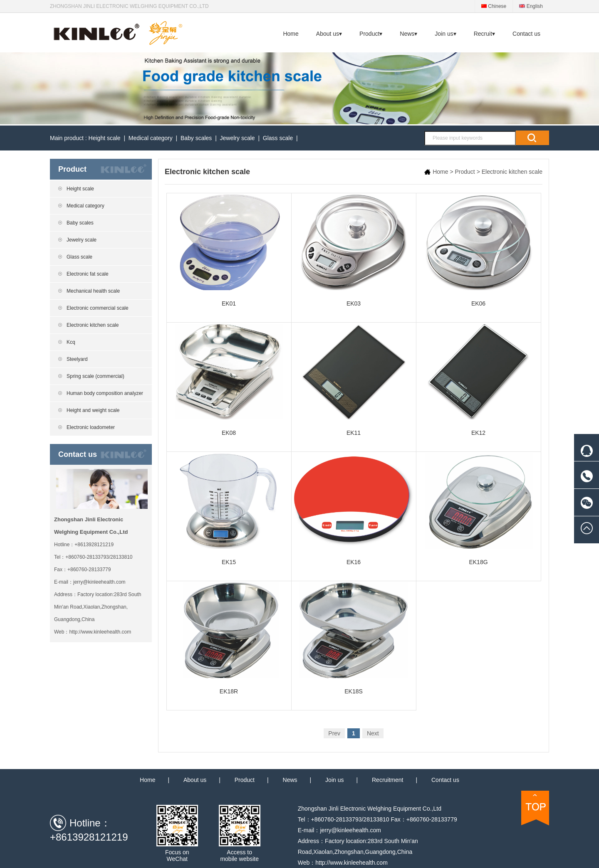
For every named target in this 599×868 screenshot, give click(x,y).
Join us (334, 780)
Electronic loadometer (91, 427)
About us (195, 780)
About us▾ (329, 34)
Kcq (71, 342)
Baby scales (196, 138)
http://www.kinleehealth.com (100, 632)
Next (373, 733)
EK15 (229, 509)
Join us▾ (445, 34)
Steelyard (77, 359)
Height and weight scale (93, 410)
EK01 (229, 251)
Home (291, 34)
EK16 (354, 509)
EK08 (229, 380)
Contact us (526, 34)
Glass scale (278, 138)
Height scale (105, 138)
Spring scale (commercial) (95, 376)
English (531, 6)
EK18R (229, 639)
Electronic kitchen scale (93, 325)
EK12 (479, 380)
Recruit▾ (484, 34)
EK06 (479, 251)
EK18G (479, 509)
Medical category (151, 138)
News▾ (408, 34)
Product (465, 172)
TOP (535, 808)
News (290, 780)
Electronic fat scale (88, 274)
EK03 (354, 251)
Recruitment (387, 780)
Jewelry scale (238, 138)
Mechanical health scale (93, 291)
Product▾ (371, 34)
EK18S (354, 639)
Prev (334, 733)
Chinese (494, 6)
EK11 (354, 380)
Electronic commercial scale (98, 308)
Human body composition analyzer (105, 393)
